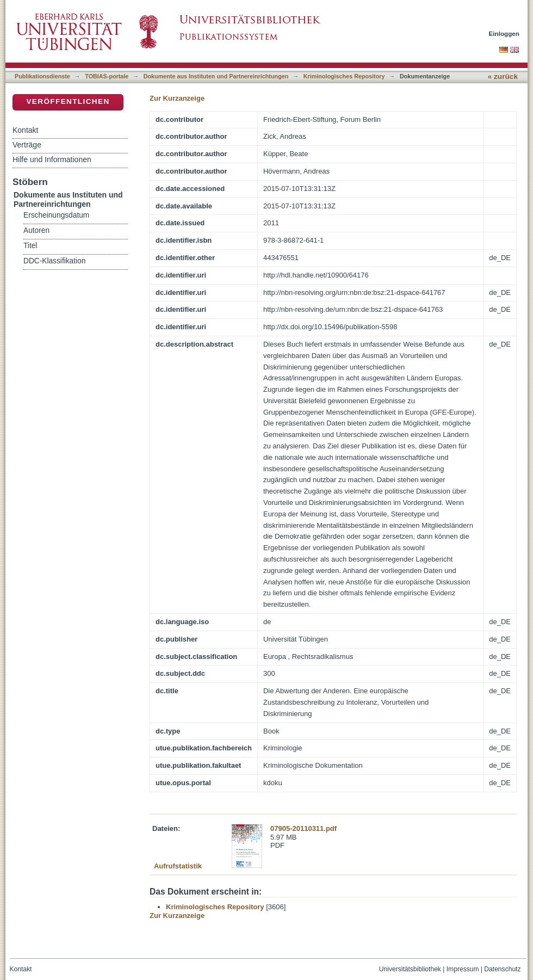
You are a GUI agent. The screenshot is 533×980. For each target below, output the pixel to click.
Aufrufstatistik (178, 866)
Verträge (27, 145)
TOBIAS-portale (107, 76)
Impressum (463, 969)
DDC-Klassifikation (54, 261)
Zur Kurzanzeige (177, 98)
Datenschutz (502, 969)
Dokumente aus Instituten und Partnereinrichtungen (216, 76)
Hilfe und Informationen (52, 159)
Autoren (36, 230)
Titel (30, 246)
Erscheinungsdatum (56, 215)
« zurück (503, 76)
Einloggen (504, 33)
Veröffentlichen (68, 101)
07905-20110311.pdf (303, 828)
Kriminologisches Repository (344, 76)
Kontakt (25, 130)
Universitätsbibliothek (410, 969)
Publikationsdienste (42, 76)
